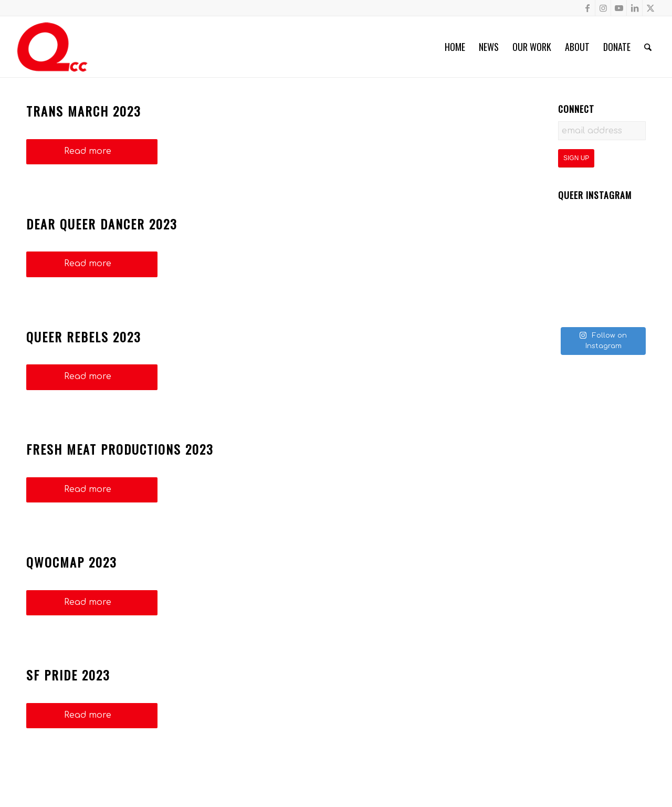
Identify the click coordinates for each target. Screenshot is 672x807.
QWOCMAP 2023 (72, 562)
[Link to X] (650, 8)
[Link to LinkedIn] (634, 8)
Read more (92, 151)
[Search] (648, 47)
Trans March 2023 (84, 111)
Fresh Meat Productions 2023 (120, 449)
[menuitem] (455, 47)
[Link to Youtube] (619, 8)
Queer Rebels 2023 (84, 337)
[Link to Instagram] (603, 8)
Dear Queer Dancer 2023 (102, 224)
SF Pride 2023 (68, 675)
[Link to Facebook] (587, 8)
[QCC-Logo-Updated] (52, 47)
